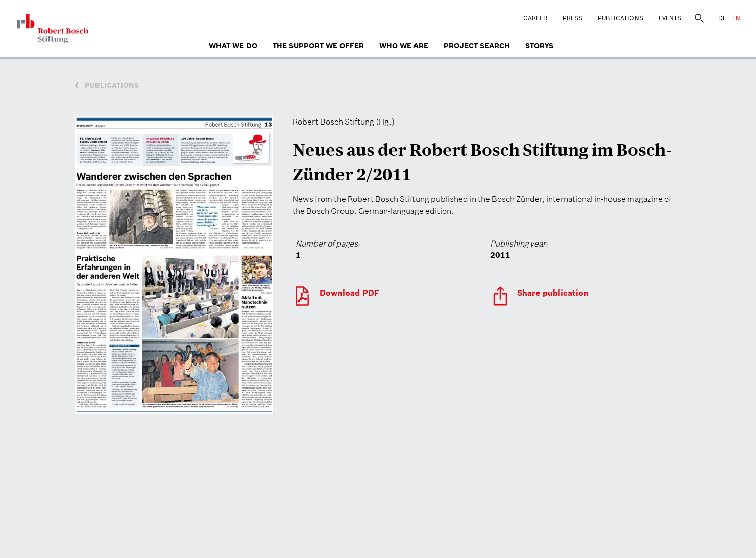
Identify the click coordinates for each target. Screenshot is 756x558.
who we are (404, 46)
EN (736, 18)
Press (572, 18)
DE (722, 18)
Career (535, 18)
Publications (620, 18)
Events (670, 18)
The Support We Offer (318, 46)
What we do (233, 46)
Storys (539, 46)
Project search (477, 46)
